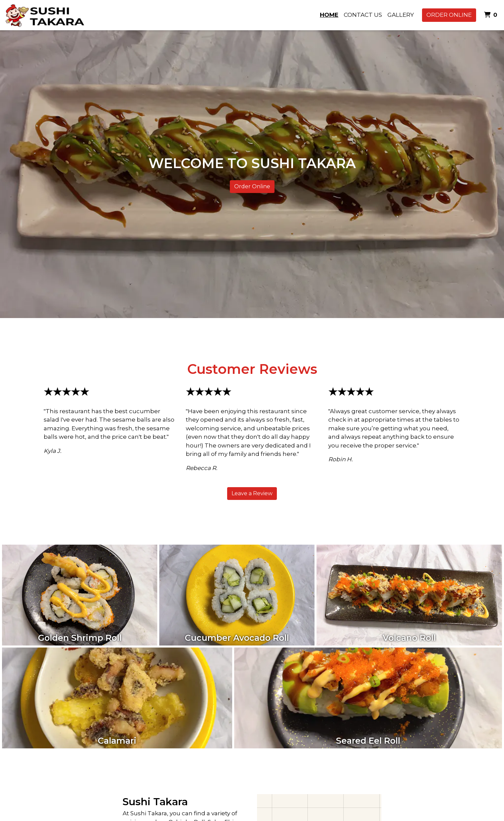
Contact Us (363, 15)
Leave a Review (252, 493)
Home (329, 15)
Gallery (401, 15)
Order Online (449, 15)
